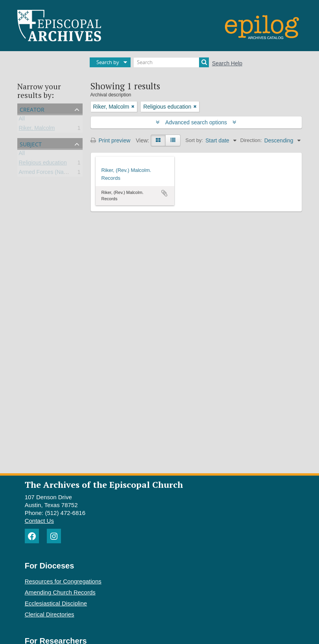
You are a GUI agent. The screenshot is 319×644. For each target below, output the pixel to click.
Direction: (251, 140)
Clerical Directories (50, 614)
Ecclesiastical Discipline (56, 603)
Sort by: (194, 140)
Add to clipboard (164, 193)
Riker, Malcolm (37, 129)
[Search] (171, 62)
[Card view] (158, 140)
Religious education (43, 164)
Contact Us (39, 521)
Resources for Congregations (63, 581)
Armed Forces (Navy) (45, 173)
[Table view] (173, 140)
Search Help (227, 63)
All (22, 120)
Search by (108, 62)
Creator (32, 109)
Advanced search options (196, 122)
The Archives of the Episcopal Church (104, 484)
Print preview (111, 140)
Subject (31, 143)
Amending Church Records (60, 592)
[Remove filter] (133, 107)
